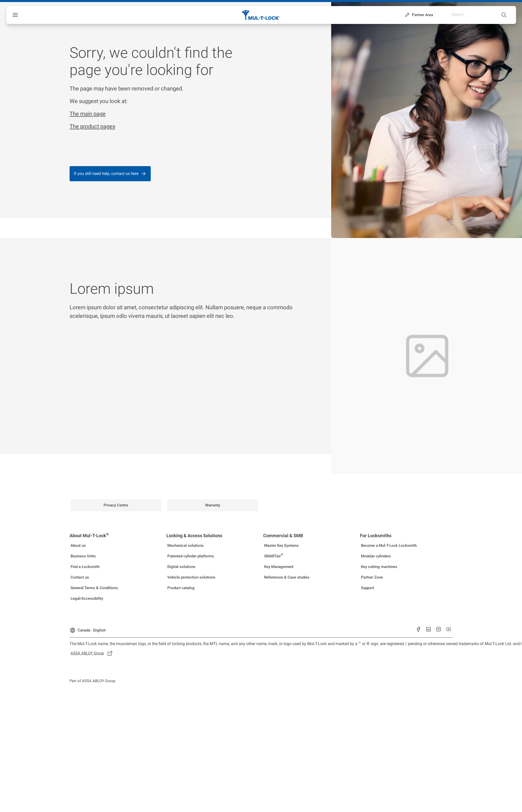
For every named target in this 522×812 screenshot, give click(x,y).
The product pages (92, 126)
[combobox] (486, 14)
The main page (88, 114)
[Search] (504, 14)
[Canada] (88, 628)
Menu (24, 15)
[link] (116, 505)
